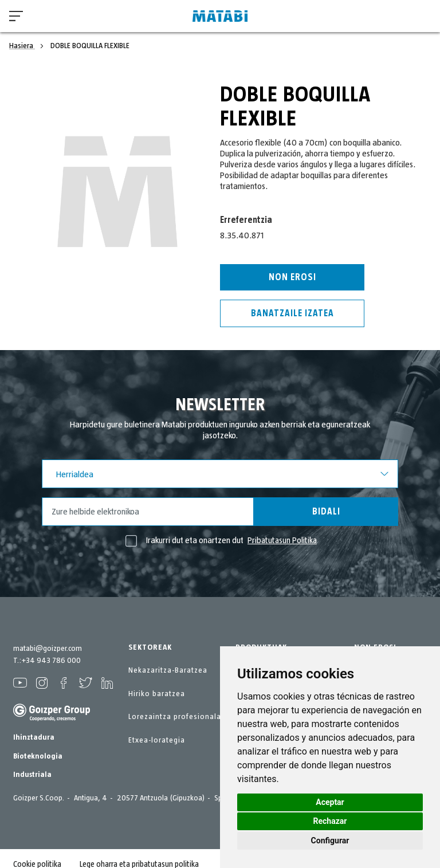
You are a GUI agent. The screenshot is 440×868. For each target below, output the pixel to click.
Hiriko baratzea (157, 694)
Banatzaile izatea (292, 313)
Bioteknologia (38, 756)
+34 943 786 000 (51, 661)
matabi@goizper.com (48, 649)
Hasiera (22, 46)
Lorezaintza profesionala (175, 717)
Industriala (32, 775)
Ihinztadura (34, 737)
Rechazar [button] (330, 821)
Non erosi (292, 277)
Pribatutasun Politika (282, 540)
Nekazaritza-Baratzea (168, 670)
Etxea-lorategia (157, 740)
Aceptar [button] (330, 802)
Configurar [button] (330, 840)
